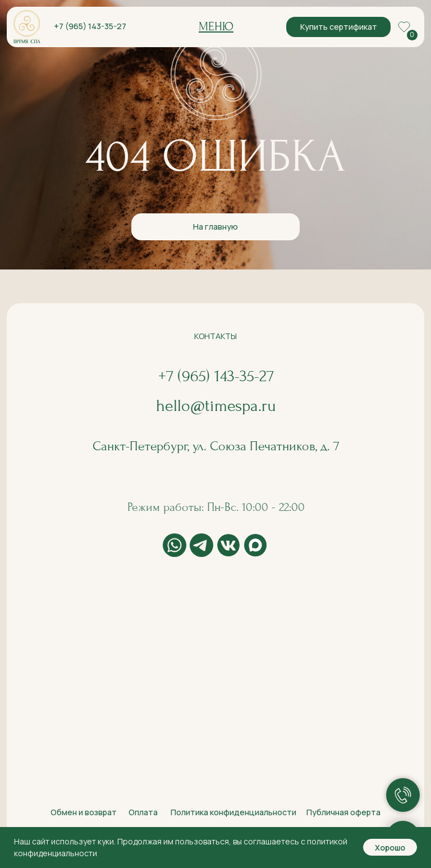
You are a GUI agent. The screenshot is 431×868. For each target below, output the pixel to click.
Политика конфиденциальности (233, 812)
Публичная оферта (343, 812)
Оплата (143, 812)
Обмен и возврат (84, 812)
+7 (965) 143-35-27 (90, 26)
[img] (27, 27)
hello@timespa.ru (216, 406)
